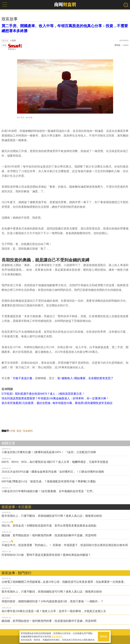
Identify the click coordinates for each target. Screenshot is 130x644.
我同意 (104, 636)
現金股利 (28, 431)
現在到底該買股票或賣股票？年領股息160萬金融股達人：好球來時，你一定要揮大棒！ (55, 398)
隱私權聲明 (57, 636)
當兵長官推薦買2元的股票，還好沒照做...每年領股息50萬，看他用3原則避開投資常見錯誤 (57, 403)
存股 (13, 431)
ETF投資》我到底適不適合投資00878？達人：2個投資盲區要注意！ (43, 394)
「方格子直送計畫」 (22, 378)
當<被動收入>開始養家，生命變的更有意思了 (85, 378)
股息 (19, 431)
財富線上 (15, 47)
